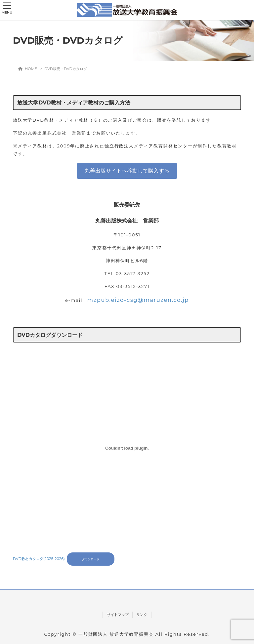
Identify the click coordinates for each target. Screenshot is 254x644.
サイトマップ (118, 615)
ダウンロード (91, 559)
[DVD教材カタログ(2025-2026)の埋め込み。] (127, 448)
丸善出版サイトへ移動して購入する (127, 171)
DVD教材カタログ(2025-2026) (39, 559)
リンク (142, 615)
